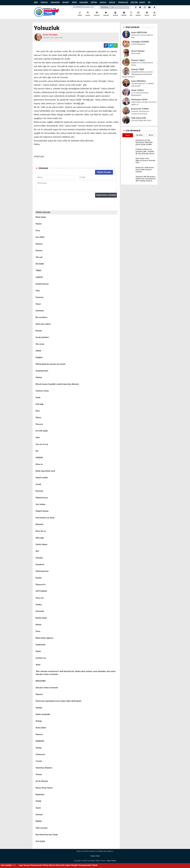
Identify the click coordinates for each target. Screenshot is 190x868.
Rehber (124, 14)
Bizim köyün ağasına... (76, 639)
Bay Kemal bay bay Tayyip (76, 835)
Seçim (76, 809)
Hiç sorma (76, 345)
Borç (76, 412)
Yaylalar (76, 709)
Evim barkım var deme (76, 519)
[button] (150, 3)
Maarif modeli (76, 479)
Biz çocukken (76, 318)
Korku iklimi (76, 729)
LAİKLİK (76, 278)
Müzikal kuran (76, 499)
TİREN (76, 271)
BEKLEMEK (76, 682)
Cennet (76, 762)
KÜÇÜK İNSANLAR (138, 44)
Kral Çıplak (76, 842)
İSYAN (76, 802)
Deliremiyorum (76, 572)
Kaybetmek (76, 646)
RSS (154, 14)
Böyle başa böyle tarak (76, 472)
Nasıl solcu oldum (76, 325)
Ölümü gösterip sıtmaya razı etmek (76, 365)
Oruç (76, 231)
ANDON (76, 458)
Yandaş (76, 749)
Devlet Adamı (76, 545)
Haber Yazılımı (111, 861)
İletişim (138, 14)
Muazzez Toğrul (138, 60)
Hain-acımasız (76, 829)
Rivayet (76, 332)
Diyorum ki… (76, 585)
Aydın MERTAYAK (139, 33)
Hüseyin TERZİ (138, 69)
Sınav (76, 632)
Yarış (76, 291)
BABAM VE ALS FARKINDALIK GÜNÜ (142, 64)
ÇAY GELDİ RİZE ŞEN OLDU (141, 121)
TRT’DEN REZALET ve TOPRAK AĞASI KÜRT (142, 85)
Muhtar (76, 378)
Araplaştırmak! (76, 372)
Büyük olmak (76, 619)
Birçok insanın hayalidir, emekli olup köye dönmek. (76, 385)
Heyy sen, (76, 599)
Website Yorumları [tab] (104, 172)
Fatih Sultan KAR (139, 118)
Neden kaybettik (76, 715)
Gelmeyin (76, 312)
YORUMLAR (43, 168)
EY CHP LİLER (76, 432)
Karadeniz (76, 565)
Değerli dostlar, (76, 512)
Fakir (76, 438)
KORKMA (76, 742)
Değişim (76, 358)
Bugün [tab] (128, 135)
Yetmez (76, 775)
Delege (76, 722)
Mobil (80, 14)
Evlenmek (76, 612)
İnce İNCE (76, 238)
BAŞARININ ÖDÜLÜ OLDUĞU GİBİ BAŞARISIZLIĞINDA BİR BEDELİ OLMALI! (138, 75)
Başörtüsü (76, 795)
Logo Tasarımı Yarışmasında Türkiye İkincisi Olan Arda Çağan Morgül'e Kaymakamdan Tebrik (58, 865)
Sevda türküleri (76, 338)
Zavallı (76, 485)
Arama (88, 14)
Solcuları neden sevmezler (76, 688)
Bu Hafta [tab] (139, 135)
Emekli (76, 579)
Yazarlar (115, 14)
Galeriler (97, 14)
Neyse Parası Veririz (76, 789)
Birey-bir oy (76, 532)
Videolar (106, 14)
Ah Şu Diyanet (76, 782)
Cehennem (76, 755)
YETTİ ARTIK (76, 592)
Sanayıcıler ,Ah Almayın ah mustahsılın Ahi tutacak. (140, 113)
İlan (131, 14)
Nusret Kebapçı (138, 51)
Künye (147, 14)
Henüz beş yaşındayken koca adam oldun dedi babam (76, 702)
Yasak (76, 398)
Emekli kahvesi (76, 285)
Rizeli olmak (76, 218)
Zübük (76, 352)
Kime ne (76, 465)
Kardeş (76, 605)
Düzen (76, 418)
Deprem (76, 695)
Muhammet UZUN (139, 100)
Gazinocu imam (76, 392)
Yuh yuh (76, 258)
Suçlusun (76, 298)
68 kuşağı (76, 539)
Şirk (76, 552)
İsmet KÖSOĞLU (139, 81)
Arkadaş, (76, 559)
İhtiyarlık (76, 525)
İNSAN (76, 822)
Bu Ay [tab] (151, 135)
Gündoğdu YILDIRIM (140, 42)
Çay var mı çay (76, 445)
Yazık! (76, 666)
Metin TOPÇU (137, 90)
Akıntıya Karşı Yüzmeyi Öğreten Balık (142, 36)
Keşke (76, 652)
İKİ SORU (76, 265)
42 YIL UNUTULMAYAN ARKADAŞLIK (140, 94)
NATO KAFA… (136, 54)
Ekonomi (76, 492)
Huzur (76, 305)
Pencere (76, 425)
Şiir (76, 452)
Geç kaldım (76, 505)
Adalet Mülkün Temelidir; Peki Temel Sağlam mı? (144, 103)
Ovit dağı (76, 405)
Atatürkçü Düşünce (76, 769)
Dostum (76, 245)
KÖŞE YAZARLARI (133, 27)
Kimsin (76, 225)
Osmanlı (76, 815)
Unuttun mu (76, 659)
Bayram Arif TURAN (140, 109)
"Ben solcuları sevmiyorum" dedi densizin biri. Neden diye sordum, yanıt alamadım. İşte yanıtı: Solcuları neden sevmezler (76, 674)
